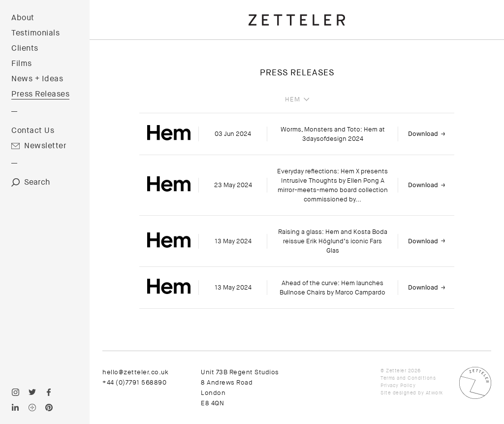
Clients (25, 48)
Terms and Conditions (408, 378)
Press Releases (40, 94)
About (23, 18)
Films (22, 64)
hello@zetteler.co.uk (135, 372)
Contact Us (33, 130)
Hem (293, 99)
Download (423, 134)
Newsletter (45, 146)
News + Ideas (37, 79)
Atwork (434, 393)
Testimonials (35, 33)
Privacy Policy (398, 385)
